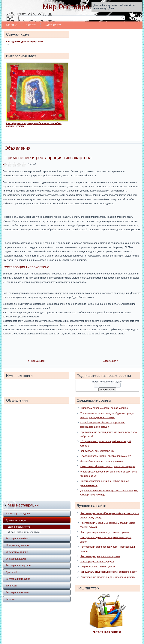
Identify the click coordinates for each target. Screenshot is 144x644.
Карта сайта (53, 25)
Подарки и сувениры (17, 540)
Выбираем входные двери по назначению (104, 403)
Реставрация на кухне (18, 574)
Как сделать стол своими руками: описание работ (108, 567)
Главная (12, 25)
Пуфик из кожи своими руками (98, 561)
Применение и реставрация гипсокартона (48, 158)
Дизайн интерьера (16, 515)
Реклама (10, 594)
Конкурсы (11, 580)
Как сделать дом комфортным (24, 42)
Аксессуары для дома (18, 508)
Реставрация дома (16, 553)
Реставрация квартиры (18, 560)
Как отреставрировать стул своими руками (105, 527)
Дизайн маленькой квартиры (24, 527)
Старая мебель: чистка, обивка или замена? (106, 451)
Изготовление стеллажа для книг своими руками (108, 572)
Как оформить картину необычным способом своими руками (34, 125)
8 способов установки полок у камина (102, 456)
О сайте (31, 25)
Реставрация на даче (17, 587)
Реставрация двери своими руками (100, 551)
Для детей (11, 567)
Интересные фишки (17, 547)
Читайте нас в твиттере (107, 626)
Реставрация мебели (17, 533)
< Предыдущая (36, 356)
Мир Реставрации (72, 7)
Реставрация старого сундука (97, 556)
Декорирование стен (20, 522)
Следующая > (110, 356)
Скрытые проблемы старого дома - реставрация (108, 461)
